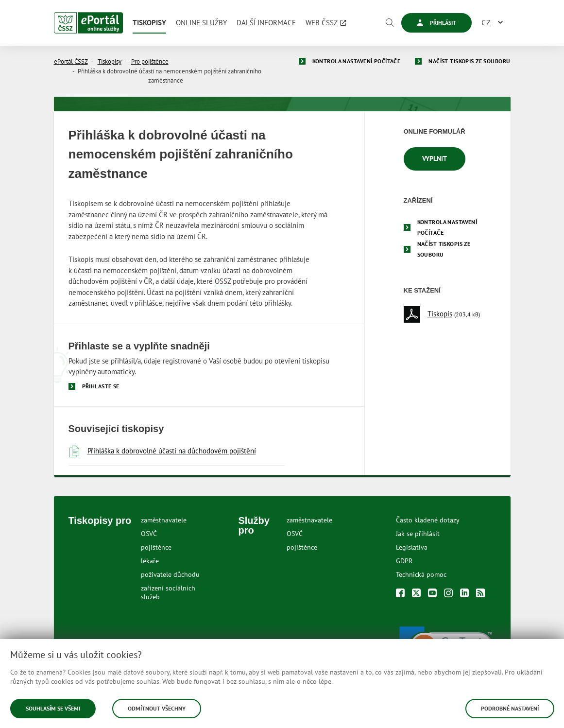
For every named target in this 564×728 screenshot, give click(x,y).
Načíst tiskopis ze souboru (469, 61)
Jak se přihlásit (418, 534)
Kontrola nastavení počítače (357, 61)
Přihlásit (436, 23)
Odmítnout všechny (157, 708)
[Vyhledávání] (390, 23)
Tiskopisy (110, 61)
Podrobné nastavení (510, 708)
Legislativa (412, 547)
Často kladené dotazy (428, 520)
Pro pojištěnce (150, 61)
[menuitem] (149, 23)
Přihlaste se (101, 386)
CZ (486, 22)
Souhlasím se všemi (53, 708)
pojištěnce (156, 547)
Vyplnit (435, 158)
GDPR (404, 561)
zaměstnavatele (164, 520)
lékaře (150, 561)
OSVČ (149, 534)
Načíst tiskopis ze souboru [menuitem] (444, 249)
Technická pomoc (421, 574)
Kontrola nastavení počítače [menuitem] (447, 227)
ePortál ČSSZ (71, 61)
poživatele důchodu (170, 574)
